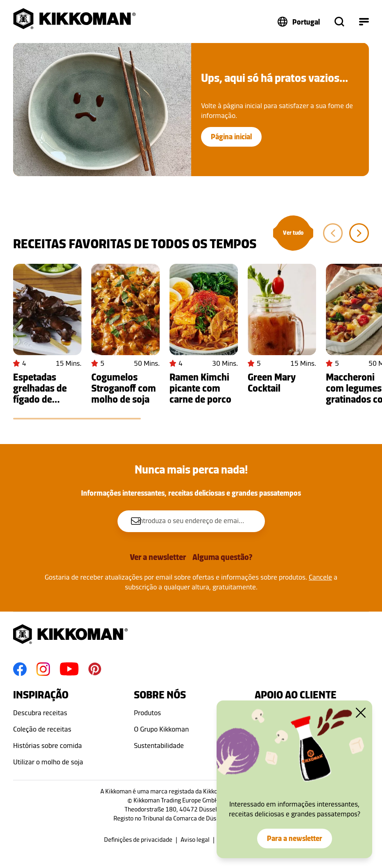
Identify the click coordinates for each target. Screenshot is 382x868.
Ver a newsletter (158, 557)
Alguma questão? (222, 557)
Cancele (320, 577)
